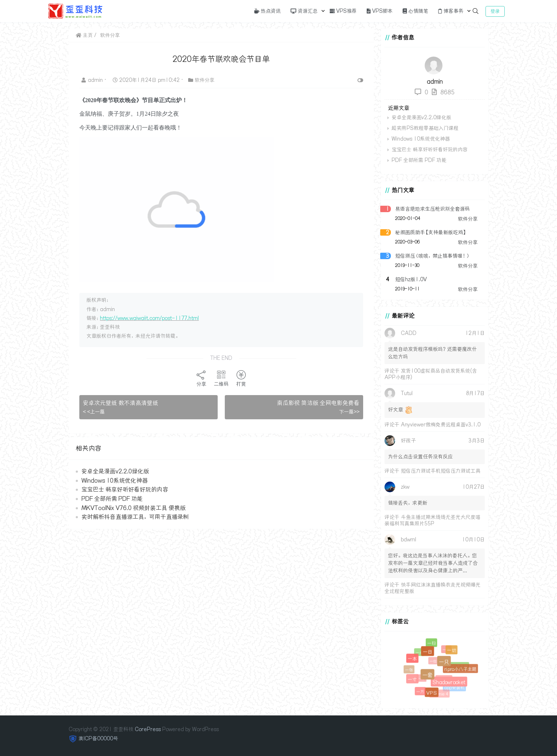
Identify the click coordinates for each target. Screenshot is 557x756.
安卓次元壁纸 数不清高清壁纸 (121, 403)
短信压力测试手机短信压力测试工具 (441, 471)
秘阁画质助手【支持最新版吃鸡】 (431, 232)
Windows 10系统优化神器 (115, 481)
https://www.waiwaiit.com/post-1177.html (149, 318)
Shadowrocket (448, 681)
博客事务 (451, 11)
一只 (443, 661)
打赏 (241, 378)
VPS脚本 (380, 11)
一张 (410, 670)
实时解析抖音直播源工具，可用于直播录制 (135, 517)
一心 (420, 653)
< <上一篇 (94, 412)
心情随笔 (415, 11)
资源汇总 (304, 11)
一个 (422, 679)
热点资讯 (267, 11)
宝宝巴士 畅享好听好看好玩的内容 (125, 489)
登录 (495, 11)
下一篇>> (349, 412)
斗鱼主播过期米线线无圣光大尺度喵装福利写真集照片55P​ (433, 520)
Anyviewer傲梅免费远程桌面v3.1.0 (441, 425)
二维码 (221, 378)
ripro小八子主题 (460, 669)
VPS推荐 (343, 11)
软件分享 (110, 35)
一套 (427, 674)
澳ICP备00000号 (98, 739)
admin (93, 80)
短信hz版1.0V (411, 279)
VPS (431, 692)
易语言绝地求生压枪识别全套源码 (433, 209)
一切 (451, 650)
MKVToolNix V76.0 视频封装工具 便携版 (134, 508)
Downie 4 (440, 694)
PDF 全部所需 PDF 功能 (112, 499)
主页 (84, 35)
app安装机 (455, 687)
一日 (427, 651)
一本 (412, 658)
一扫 (431, 643)
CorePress (148, 729)
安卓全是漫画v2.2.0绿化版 (115, 471)
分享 (201, 378)
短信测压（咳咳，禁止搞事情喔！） (433, 256)
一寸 (412, 679)
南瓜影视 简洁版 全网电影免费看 (318, 403)
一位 (434, 662)
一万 (421, 692)
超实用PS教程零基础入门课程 (425, 128)
